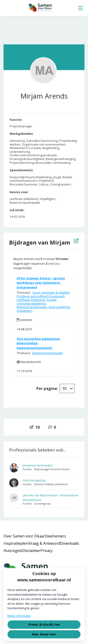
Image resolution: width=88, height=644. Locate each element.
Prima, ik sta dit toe (44, 624)
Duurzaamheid (59, 307)
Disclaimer (31, 551)
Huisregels (13, 551)
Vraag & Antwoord (44, 543)
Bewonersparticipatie (32, 307)
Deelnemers (55, 536)
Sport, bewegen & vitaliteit (51, 292)
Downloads (70, 543)
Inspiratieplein (16, 543)
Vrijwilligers (25, 311)
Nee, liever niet (44, 634)
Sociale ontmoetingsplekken (37, 302)
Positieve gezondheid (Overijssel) (40, 296)
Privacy (46, 551)
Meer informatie (19, 616)
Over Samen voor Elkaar (24, 536)
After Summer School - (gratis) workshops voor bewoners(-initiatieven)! (41, 283)
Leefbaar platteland (31, 300)
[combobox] (67, 388)
